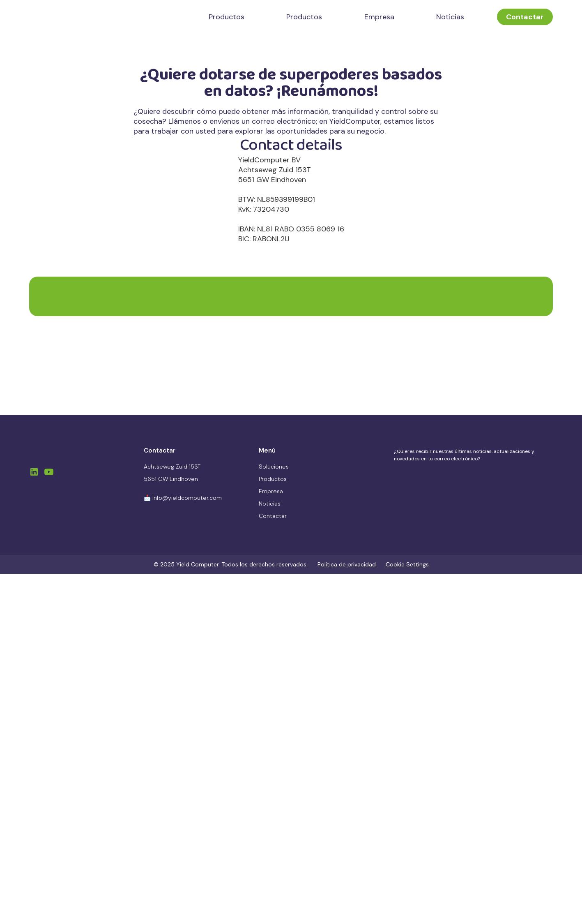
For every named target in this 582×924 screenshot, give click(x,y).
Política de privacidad (347, 564)
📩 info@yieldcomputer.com (183, 498)
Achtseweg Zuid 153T (172, 467)
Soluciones (274, 467)
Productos (227, 17)
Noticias (450, 17)
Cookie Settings (407, 564)
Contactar (525, 17)
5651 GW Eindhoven (171, 479)
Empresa (379, 17)
